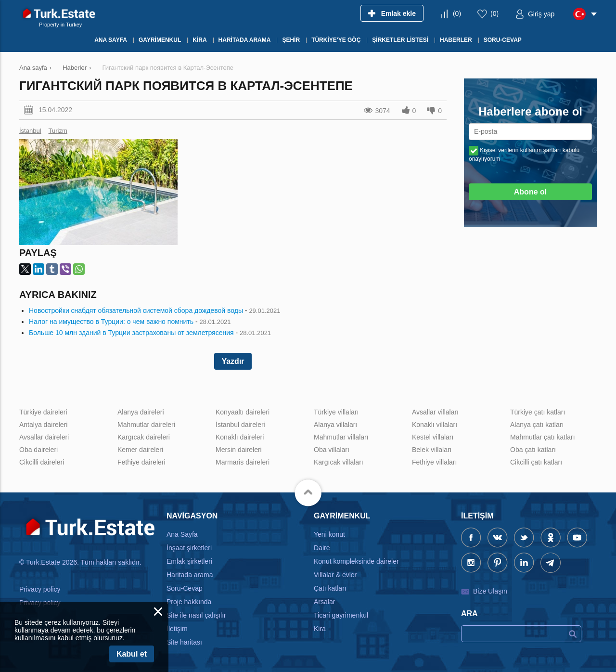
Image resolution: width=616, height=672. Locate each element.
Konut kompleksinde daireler (356, 561)
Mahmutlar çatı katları (543, 437)
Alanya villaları (335, 425)
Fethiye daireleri (141, 462)
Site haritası (184, 642)
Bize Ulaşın (490, 591)
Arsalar (324, 602)
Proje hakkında (189, 602)
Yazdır (233, 361)
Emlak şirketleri (189, 561)
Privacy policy (40, 589)
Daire (322, 548)
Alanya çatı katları (537, 425)
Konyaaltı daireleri (243, 412)
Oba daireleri (38, 450)
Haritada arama (190, 575)
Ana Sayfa (182, 534)
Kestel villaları (433, 437)
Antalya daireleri (43, 425)
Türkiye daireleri (43, 412)
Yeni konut (329, 534)
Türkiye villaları (336, 412)
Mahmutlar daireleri (146, 425)
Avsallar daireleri (44, 437)
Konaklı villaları (435, 425)
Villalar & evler (335, 575)
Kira (320, 629)
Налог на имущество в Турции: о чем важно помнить (111, 322)
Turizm (58, 131)
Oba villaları (332, 450)
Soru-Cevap (185, 588)
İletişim (177, 629)
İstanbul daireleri (240, 425)
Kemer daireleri (140, 450)
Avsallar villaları (435, 412)
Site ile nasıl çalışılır (196, 615)
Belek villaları (432, 450)
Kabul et (132, 654)
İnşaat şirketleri (189, 548)
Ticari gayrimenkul (341, 615)
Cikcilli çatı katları (536, 462)
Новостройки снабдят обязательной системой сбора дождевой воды (136, 310)
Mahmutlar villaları (341, 437)
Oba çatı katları (533, 450)
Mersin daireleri (239, 450)
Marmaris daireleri (243, 462)
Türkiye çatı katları (538, 412)
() (457, 13)
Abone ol (530, 192)
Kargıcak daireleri (144, 437)
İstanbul (30, 131)
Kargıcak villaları (339, 462)
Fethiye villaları (434, 462)
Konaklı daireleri (240, 437)
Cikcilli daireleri (42, 462)
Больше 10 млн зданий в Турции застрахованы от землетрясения (131, 333)
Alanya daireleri (141, 412)
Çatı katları (330, 588)
